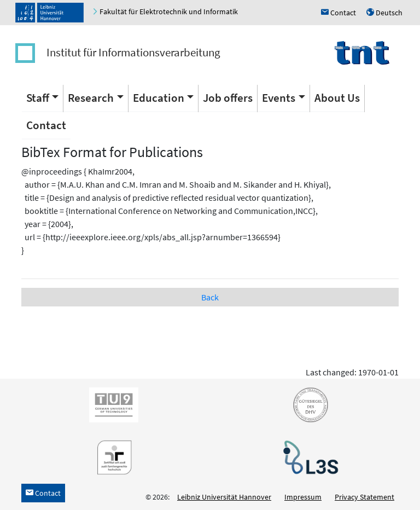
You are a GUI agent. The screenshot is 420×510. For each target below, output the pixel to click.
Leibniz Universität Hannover (224, 497)
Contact (46, 125)
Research (91, 98)
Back (210, 297)
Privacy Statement (364, 497)
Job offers (228, 98)
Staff (38, 98)
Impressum (303, 497)
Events (279, 98)
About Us (337, 98)
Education (159, 98)
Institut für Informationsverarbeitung (133, 52)
